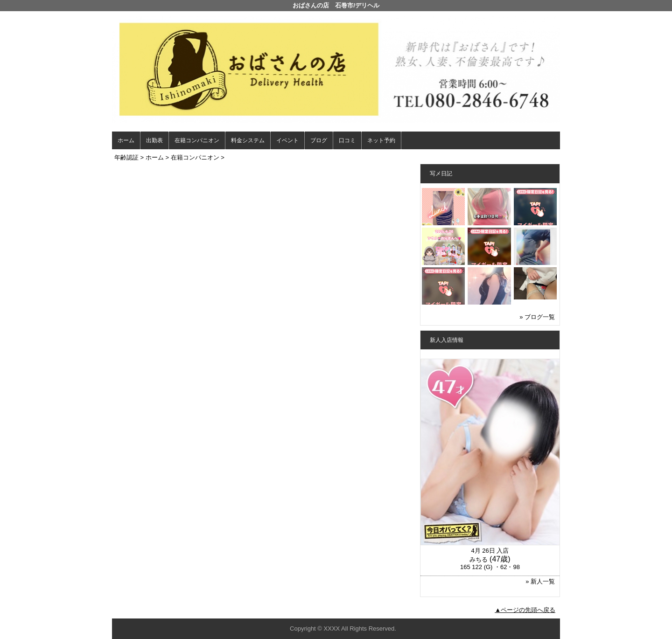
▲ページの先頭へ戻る (525, 610)
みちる (479, 559)
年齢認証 (126, 157)
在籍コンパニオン (197, 140)
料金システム (248, 140)
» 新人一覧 (540, 581)
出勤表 (154, 140)
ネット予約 (381, 140)
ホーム (126, 140)
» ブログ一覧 (537, 317)
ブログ (319, 140)
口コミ (347, 140)
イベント (287, 140)
